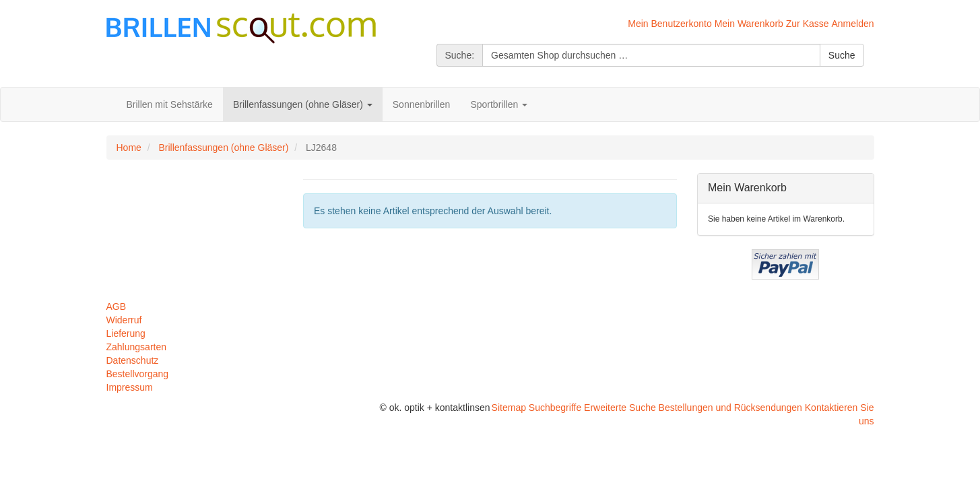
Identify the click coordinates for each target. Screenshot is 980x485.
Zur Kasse (808, 24)
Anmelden (852, 24)
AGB (117, 306)
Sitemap (509, 408)
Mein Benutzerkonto (670, 24)
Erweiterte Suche (620, 408)
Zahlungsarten (137, 347)
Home (129, 148)
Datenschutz (133, 360)
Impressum (130, 387)
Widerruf (124, 320)
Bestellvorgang (138, 374)
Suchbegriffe (555, 408)
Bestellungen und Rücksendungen (730, 408)
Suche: (460, 55)
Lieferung (126, 333)
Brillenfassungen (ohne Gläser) (223, 148)
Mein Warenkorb (749, 24)
